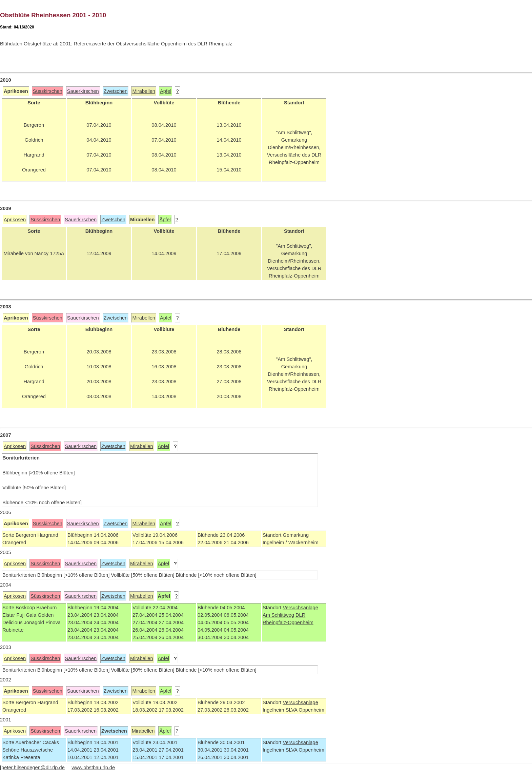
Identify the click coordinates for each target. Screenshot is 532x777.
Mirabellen (144, 91)
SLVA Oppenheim (305, 710)
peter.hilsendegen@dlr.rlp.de (33, 768)
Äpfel (166, 91)
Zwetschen (116, 91)
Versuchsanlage (300, 608)
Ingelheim (274, 710)
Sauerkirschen (83, 91)
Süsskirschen (48, 91)
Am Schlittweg (278, 615)
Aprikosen (15, 220)
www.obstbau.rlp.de (93, 768)
